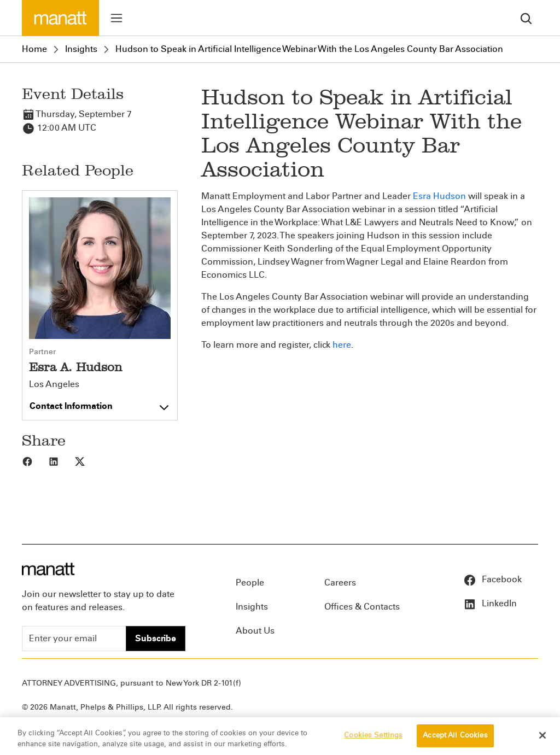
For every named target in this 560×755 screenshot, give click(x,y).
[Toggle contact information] (100, 403)
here (342, 345)
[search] (526, 18)
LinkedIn (490, 603)
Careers (340, 583)
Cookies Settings (373, 740)
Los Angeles (54, 384)
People (250, 583)
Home (34, 49)
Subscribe (156, 638)
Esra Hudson (439, 196)
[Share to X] (87, 461)
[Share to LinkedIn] (61, 461)
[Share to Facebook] (35, 461)
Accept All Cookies (455, 740)
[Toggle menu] (116, 18)
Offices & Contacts (362, 607)
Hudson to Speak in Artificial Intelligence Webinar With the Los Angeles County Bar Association (309, 49)
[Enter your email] (74, 639)
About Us (255, 631)
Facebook (492, 579)
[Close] (542, 740)
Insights (81, 49)
